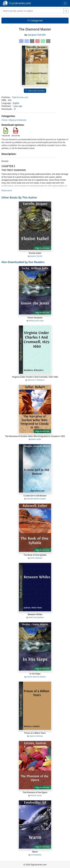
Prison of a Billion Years (35, 733)
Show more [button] (7, 190)
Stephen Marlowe (36, 736)
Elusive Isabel (35, 253)
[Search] (32, 11)
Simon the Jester (35, 318)
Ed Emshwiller (36, 855)
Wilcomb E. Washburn (36, 380)
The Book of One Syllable (35, 555)
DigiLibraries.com (20, 97)
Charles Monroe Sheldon (36, 677)
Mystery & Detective (18, 120)
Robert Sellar (36, 439)
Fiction (4, 120)
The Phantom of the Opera (35, 792)
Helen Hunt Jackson (36, 617)
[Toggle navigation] (65, 3)
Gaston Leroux (36, 795)
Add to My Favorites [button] (35, 91)
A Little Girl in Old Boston (35, 496)
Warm (35, 852)
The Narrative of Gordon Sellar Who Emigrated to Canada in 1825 (35, 436)
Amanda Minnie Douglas (36, 499)
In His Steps (35, 674)
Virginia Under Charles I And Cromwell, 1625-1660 (35, 377)
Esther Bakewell (36, 558)
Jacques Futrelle (37, 35)
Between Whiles (35, 614)
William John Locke (36, 321)
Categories (35, 20)
